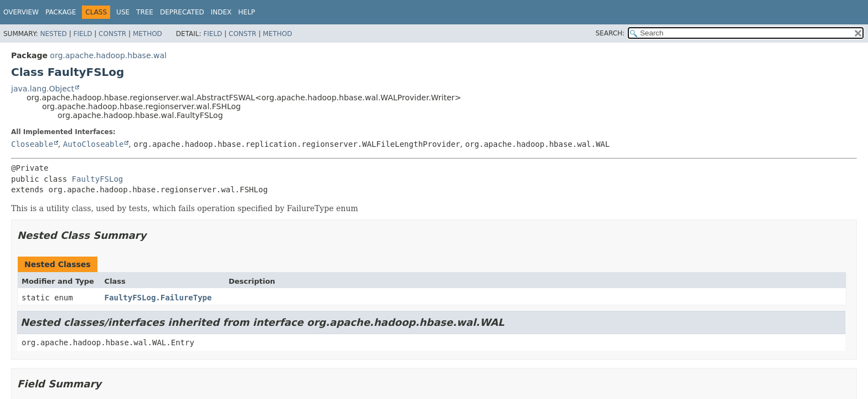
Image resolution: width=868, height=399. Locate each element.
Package (61, 12)
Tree (145, 12)
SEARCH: (610, 33)
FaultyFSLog (98, 179)
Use (123, 12)
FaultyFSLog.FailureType (158, 298)
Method (148, 34)
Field (82, 34)
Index (221, 12)
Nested (53, 34)
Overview (21, 12)
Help (247, 12)
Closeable (32, 144)
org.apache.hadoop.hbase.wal (108, 55)
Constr (112, 34)
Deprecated (182, 12)
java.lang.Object (43, 89)
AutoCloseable (94, 144)
